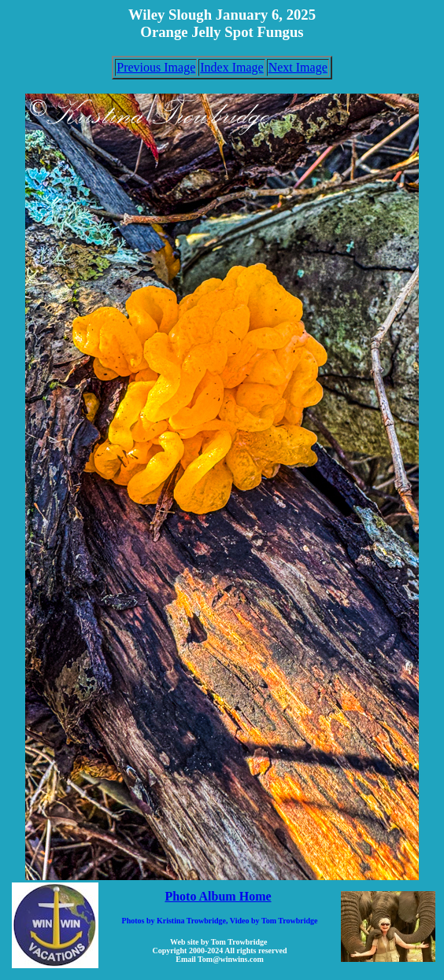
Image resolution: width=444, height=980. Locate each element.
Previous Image (156, 67)
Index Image (231, 67)
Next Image (298, 67)
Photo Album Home (218, 896)
